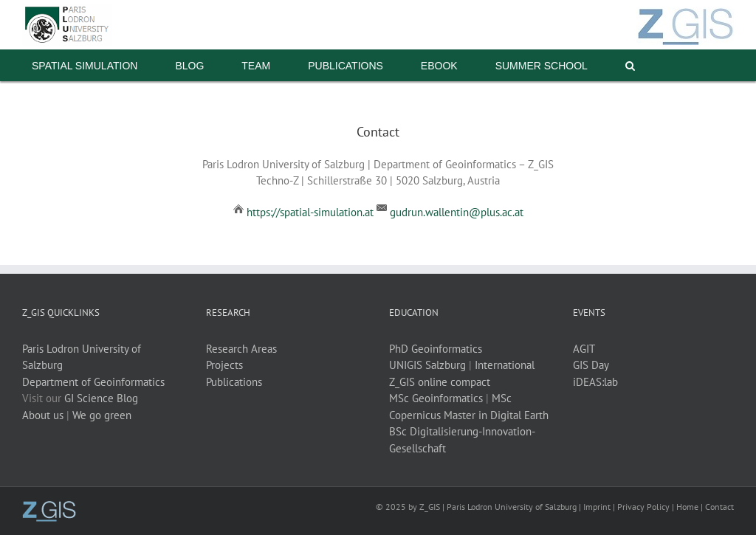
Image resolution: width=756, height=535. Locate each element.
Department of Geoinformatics (93, 382)
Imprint (597, 507)
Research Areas (241, 349)
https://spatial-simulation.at (310, 212)
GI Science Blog (101, 398)
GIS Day (591, 365)
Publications (234, 382)
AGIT (584, 349)
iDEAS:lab (595, 382)
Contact (719, 507)
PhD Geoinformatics (436, 349)
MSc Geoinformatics (436, 398)
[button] (630, 65)
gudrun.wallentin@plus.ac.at (457, 212)
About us (43, 415)
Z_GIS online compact (440, 382)
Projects (224, 365)
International (505, 365)
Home (687, 507)
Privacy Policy (643, 507)
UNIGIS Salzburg (427, 365)
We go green (102, 415)
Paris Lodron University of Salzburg (512, 507)
